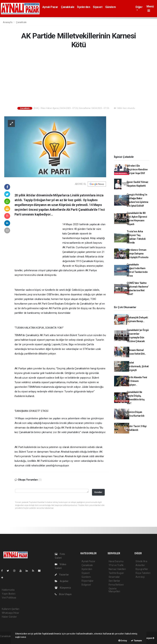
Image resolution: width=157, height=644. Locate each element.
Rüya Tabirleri (143, 573)
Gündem (111, 7)
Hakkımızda (8, 590)
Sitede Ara (141, 561)
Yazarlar (62, 575)
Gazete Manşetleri (114, 590)
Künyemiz (63, 588)
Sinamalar (114, 577)
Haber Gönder (9, 617)
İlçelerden (84, 7)
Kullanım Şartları (11, 609)
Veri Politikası (9, 598)
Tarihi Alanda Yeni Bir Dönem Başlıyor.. (137, 381)
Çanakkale (68, 7)
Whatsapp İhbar (10, 613)
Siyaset (98, 7)
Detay (123, 641)
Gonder (98, 492)
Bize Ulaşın (63, 594)
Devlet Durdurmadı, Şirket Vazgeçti (138, 366)
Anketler (140, 565)
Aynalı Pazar (50, 7)
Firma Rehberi (116, 585)
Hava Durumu (116, 561)
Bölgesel (86, 585)
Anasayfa (8, 22)
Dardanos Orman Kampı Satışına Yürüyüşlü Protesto (138, 254)
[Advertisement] (78, 78)
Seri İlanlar (114, 581)
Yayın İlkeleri (9, 594)
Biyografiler (142, 569)
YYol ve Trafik (116, 565)
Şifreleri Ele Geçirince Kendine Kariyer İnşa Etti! (137, 169)
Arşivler (62, 581)
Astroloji (140, 577)
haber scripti (7, 640)
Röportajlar (88, 581)
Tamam (136, 641)
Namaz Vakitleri (117, 569)
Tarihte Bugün (116, 573)
